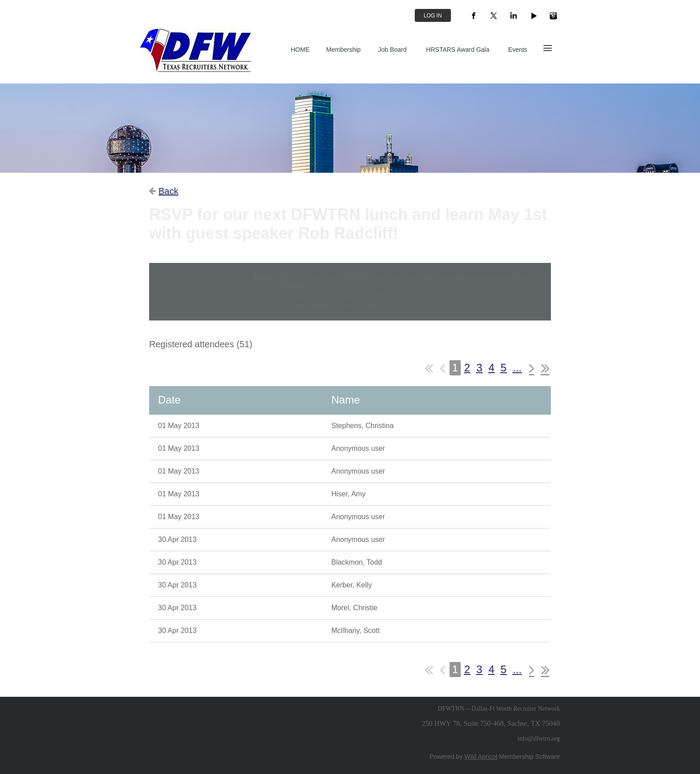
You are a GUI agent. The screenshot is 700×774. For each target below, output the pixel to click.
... (517, 368)
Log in (433, 16)
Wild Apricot (481, 757)
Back (168, 191)
